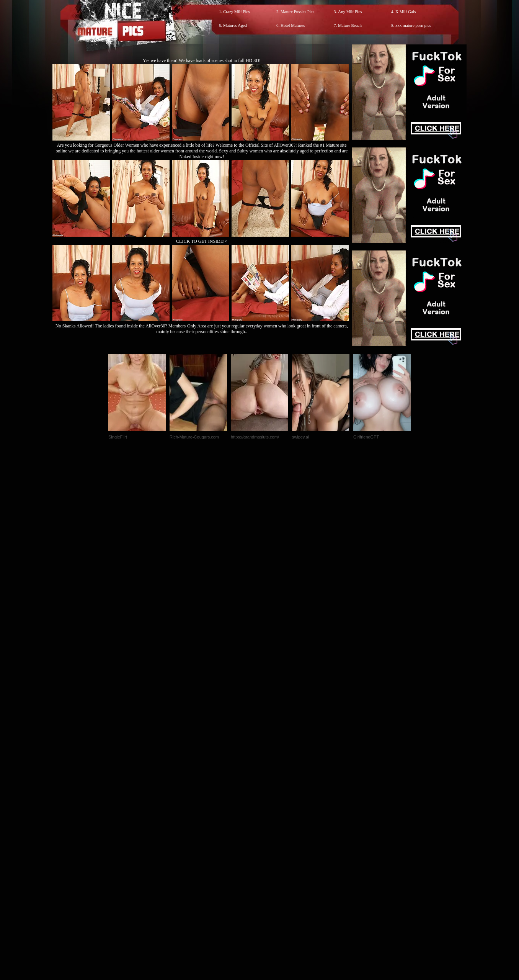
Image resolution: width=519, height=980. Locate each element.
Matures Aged (235, 25)
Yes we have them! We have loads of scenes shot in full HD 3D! (202, 61)
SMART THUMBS (273, 820)
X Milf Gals (406, 11)
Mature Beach (350, 25)
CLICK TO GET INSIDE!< (202, 241)
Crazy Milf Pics (237, 11)
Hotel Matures (293, 25)
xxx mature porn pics (413, 25)
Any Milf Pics (350, 11)
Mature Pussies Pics (297, 11)
